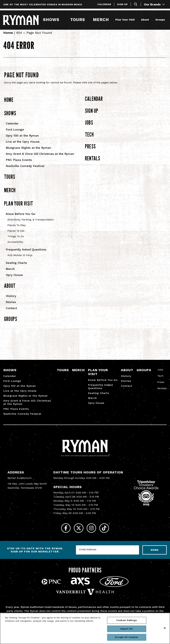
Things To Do (16, 240)
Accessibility (15, 246)
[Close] (165, 628)
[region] (85, 628)
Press (90, 150)
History (11, 300)
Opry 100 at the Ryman (22, 139)
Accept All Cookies (127, 637)
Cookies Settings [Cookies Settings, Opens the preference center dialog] (127, 620)
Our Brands (154, 4)
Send (155, 557)
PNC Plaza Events (19, 164)
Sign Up (122, 4)
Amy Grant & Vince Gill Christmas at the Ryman (40, 158)
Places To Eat (16, 235)
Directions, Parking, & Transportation (31, 223)
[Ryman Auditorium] (21, 20)
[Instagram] (93, 533)
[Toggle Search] (136, 4)
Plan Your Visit (124, 19)
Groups (159, 19)
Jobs (89, 126)
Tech (89, 138)
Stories (11, 306)
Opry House (14, 279)
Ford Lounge (15, 133)
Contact (11, 312)
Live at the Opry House (23, 145)
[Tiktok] (108, 533)
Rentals (93, 162)
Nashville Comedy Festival (25, 170)
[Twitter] (77, 533)
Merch (102, 19)
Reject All (127, 629)
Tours (77, 19)
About (144, 19)
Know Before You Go (21, 218)
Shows (51, 19)
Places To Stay (17, 229)
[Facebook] (62, 533)
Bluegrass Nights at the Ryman (28, 151)
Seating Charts (16, 267)
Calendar (104, 4)
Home (8, 36)
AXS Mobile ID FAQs (20, 259)
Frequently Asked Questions (26, 253)
